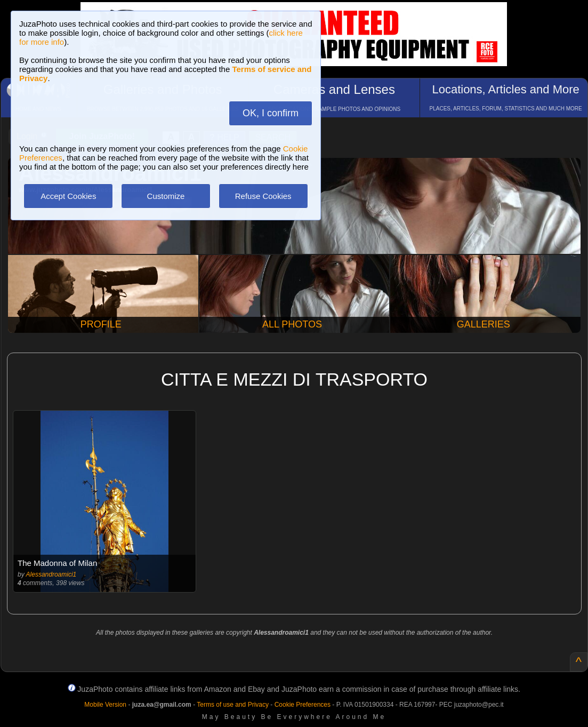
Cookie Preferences (303, 705)
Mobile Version (105, 705)
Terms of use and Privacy (233, 705)
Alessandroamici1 (51, 574)
